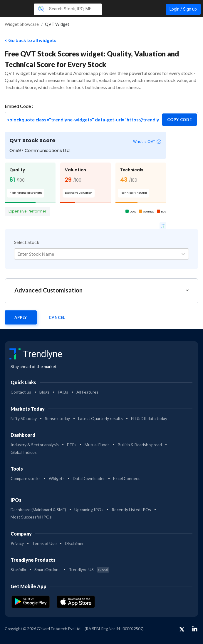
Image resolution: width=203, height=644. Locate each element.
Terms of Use (44, 543)
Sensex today (57, 418)
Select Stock (27, 242)
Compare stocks (26, 478)
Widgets (57, 478)
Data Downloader (89, 478)
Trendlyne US (89, 569)
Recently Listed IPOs (131, 510)
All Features (87, 392)
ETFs (72, 445)
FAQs (63, 392)
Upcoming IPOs (89, 510)
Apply (21, 317)
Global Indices (24, 452)
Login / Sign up (183, 9)
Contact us (21, 392)
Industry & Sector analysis (35, 445)
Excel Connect (126, 478)
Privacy (17, 543)
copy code (179, 120)
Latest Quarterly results (100, 418)
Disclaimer (74, 543)
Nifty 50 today (24, 418)
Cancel (57, 317)
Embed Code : (19, 106)
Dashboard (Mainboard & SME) (38, 510)
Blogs (45, 392)
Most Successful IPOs (31, 517)
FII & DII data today (149, 418)
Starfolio (18, 569)
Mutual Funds (97, 445)
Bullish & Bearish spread (140, 445)
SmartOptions (47, 569)
